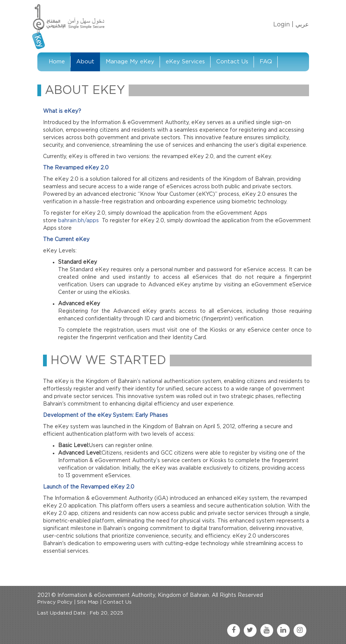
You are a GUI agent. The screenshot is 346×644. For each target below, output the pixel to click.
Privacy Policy (55, 602)
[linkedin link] (283, 630)
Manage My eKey (130, 62)
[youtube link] (267, 630)
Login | (283, 25)
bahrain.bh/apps (78, 221)
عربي (302, 25)
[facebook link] (234, 630)
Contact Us (232, 62)
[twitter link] (250, 630)
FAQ (266, 62)
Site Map (88, 602)
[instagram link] (300, 630)
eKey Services (185, 62)
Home (57, 62)
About (85, 62)
